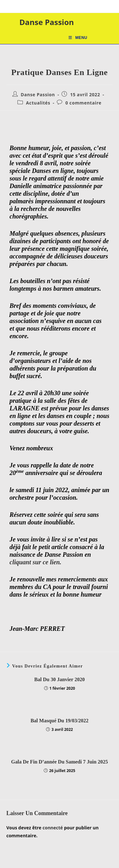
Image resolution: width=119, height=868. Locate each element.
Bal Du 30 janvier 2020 (60, 679)
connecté (53, 828)
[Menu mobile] (78, 38)
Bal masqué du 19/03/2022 (60, 721)
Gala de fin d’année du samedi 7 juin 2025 (60, 762)
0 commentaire (83, 103)
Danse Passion (47, 22)
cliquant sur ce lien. (35, 562)
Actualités (38, 103)
